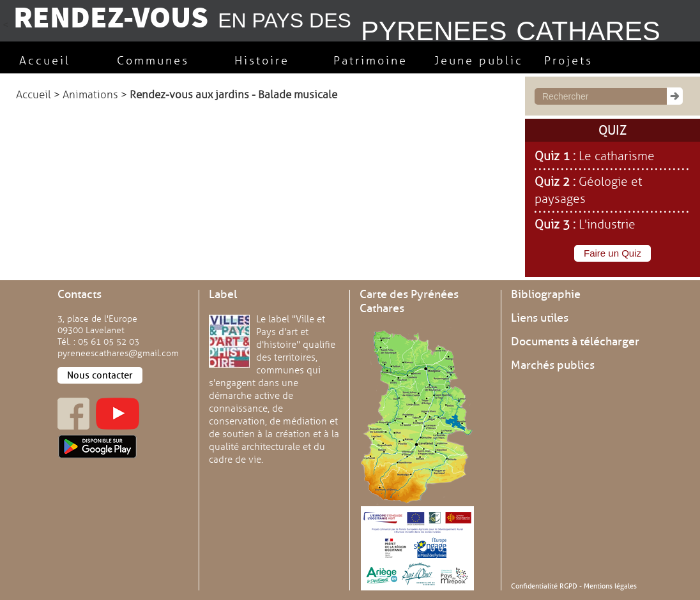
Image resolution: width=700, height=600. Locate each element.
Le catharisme (617, 156)
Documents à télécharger (575, 341)
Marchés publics (553, 365)
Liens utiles (540, 318)
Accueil (34, 95)
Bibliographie (546, 294)
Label (223, 294)
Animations (90, 95)
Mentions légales (610, 586)
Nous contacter (100, 375)
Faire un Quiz (612, 253)
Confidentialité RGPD (544, 586)
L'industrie (607, 225)
